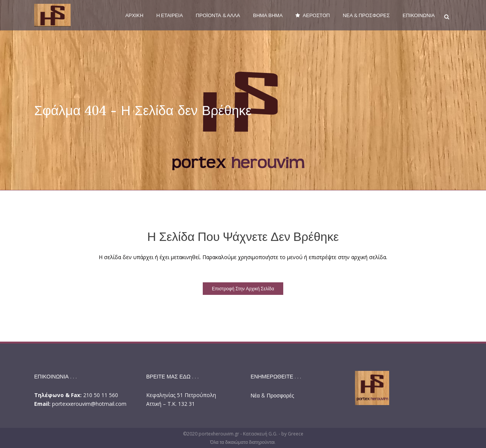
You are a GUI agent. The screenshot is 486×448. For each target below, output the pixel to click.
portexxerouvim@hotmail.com (89, 404)
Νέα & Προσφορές (272, 396)
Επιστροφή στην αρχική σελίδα (243, 289)
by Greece (292, 434)
